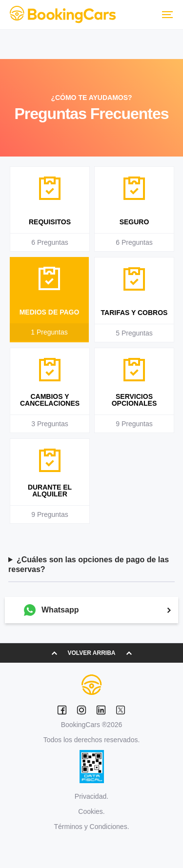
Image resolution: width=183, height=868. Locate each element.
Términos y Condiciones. (91, 827)
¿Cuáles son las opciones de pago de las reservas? (89, 564)
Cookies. (91, 811)
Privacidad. (91, 796)
